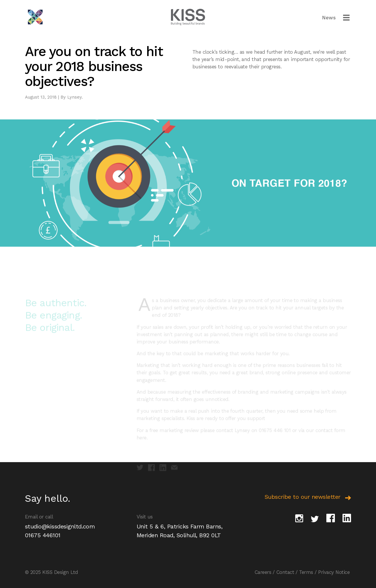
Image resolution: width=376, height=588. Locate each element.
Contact (285, 572)
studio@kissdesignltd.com (60, 526)
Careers (263, 572)
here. (142, 443)
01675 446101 (43, 535)
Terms (306, 572)
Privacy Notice (334, 572)
